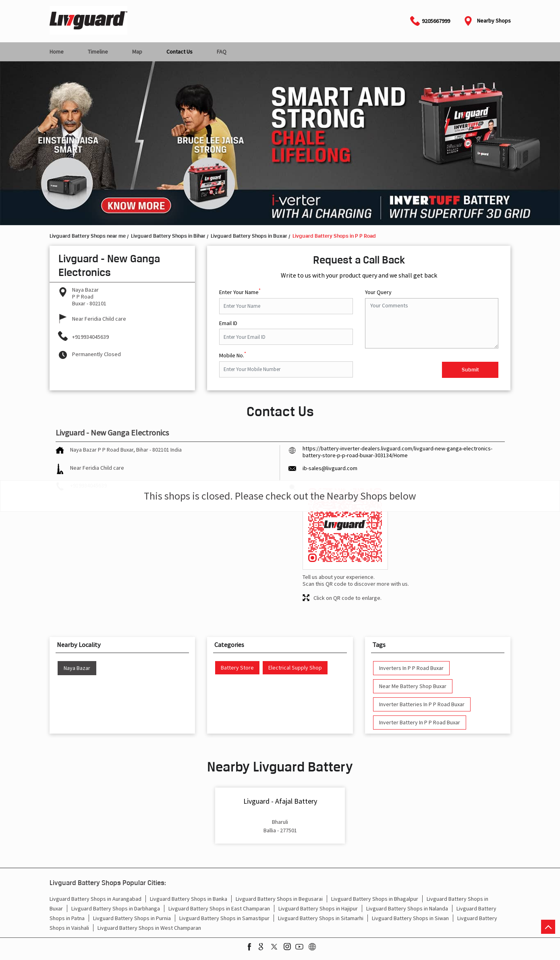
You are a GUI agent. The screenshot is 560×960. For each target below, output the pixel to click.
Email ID (228, 323)
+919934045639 (90, 337)
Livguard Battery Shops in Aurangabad (95, 899)
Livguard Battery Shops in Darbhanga (116, 908)
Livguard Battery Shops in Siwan (410, 918)
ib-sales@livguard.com (330, 468)
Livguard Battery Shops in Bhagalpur (375, 899)
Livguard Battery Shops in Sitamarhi (321, 918)
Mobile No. (233, 355)
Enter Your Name (240, 291)
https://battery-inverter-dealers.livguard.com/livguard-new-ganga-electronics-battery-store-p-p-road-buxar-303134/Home (397, 452)
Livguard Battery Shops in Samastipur (224, 918)
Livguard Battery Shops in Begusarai (279, 899)
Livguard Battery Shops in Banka (189, 899)
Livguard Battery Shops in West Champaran (149, 928)
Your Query (378, 292)
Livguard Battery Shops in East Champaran (219, 908)
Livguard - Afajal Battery (280, 801)
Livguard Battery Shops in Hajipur (318, 908)
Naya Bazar (77, 668)
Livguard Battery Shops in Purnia (132, 918)
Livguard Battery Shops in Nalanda (407, 908)
